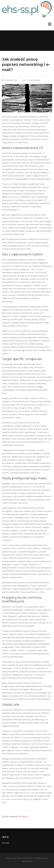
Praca (25, 817)
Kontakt (6, 843)
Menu (50, 24)
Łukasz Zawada (34, 80)
